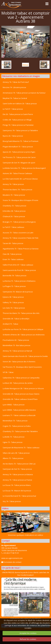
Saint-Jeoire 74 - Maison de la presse (18, 292)
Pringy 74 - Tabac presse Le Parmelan (18, 125)
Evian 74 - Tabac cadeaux (13, 259)
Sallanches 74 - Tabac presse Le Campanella (21, 378)
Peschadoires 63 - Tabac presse (16, 340)
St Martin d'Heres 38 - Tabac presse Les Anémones (24, 335)
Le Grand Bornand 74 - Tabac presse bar (19, 496)
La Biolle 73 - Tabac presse (14, 437)
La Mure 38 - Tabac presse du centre (18, 383)
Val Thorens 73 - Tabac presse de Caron (19, 157)
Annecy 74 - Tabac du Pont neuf (16, 82)
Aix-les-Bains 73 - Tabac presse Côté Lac (19, 464)
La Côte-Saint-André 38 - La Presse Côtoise (20, 179)
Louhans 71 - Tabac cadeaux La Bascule (19, 415)
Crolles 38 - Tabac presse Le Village (17, 120)
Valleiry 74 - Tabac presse (13, 302)
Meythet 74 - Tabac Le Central (15, 98)
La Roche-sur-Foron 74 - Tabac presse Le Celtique (23, 329)
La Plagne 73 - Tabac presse (14, 286)
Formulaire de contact (11, 562)
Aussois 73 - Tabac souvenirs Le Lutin (18, 233)
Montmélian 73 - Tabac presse (15, 421)
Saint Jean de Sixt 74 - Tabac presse (17, 469)
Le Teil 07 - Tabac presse (13, 109)
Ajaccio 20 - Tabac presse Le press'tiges (19, 152)
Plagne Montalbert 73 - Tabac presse (18, 147)
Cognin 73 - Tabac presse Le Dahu (17, 426)
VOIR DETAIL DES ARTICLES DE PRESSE (26, 599)
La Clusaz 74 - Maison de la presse (17, 491)
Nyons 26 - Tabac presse (13, 136)
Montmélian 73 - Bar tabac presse (17, 345)
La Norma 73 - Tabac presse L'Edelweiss (19, 281)
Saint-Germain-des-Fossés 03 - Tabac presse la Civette (25, 356)
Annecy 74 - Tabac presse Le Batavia (18, 474)
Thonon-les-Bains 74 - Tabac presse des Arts (21, 313)
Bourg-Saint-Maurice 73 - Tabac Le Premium (21, 141)
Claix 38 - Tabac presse (12, 254)
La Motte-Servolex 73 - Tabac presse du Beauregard (24, 168)
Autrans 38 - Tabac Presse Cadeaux (17, 173)
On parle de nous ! (11, 568)
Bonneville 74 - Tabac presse (15, 276)
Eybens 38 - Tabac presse (13, 297)
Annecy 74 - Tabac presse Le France (17, 480)
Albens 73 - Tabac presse (13, 458)
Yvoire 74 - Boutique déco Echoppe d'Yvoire (20, 200)
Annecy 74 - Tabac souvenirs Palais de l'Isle (21, 238)
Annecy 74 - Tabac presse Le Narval (17, 351)
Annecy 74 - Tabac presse (13, 184)
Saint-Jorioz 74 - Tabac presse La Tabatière (20, 130)
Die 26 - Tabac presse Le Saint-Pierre (18, 114)
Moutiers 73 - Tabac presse (14, 195)
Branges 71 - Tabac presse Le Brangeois (19, 222)
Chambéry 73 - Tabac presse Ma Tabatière (20, 431)
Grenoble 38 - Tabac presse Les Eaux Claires (21, 394)
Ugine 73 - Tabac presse (13, 442)
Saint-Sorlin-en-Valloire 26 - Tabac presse (20, 104)
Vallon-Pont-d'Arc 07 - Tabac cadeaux (18, 265)
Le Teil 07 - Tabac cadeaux (13, 227)
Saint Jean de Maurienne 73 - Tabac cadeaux (21, 448)
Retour (26, 65)
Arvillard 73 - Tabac (10, 324)
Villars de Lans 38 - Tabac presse (16, 453)
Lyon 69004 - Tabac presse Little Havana (19, 410)
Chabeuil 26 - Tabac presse (14, 216)
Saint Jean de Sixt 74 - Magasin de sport (19, 163)
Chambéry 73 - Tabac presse (14, 206)
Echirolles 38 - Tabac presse (14, 211)
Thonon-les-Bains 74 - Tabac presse (17, 190)
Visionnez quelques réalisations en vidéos (26, 535)
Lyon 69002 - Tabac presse (14, 405)
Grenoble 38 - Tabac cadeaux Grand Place (20, 399)
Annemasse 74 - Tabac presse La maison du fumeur (24, 93)
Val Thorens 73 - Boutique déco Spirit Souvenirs (22, 367)
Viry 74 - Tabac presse (12, 501)
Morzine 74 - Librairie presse (14, 87)
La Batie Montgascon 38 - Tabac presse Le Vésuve (23, 388)
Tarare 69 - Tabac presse (13, 243)
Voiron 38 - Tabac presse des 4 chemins (19, 362)
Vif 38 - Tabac (8, 372)
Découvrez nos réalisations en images (21, 76)
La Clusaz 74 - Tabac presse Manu (17, 485)
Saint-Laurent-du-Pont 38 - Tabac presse (19, 270)
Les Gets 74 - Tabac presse (14, 308)
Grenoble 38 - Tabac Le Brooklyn (16, 319)
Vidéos (5, 508)
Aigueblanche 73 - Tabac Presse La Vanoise (21, 249)
